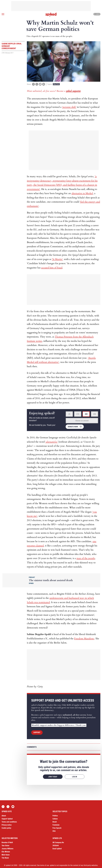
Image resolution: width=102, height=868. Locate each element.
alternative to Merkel (82, 193)
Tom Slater (5, 846)
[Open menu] (3, 14)
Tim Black (5, 858)
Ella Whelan (6, 852)
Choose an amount (82, 421)
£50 (95, 414)
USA (54, 831)
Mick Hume (6, 855)
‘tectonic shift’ (69, 107)
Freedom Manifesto (84, 639)
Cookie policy (6, 828)
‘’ (51, 442)
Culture (55, 819)
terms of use (45, 865)
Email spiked (57, 849)
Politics (56, 84)
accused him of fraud (52, 268)
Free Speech (57, 828)
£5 (69, 414)
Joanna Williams (7, 849)
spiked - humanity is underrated (51, 15)
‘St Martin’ (57, 259)
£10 (78, 414)
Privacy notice (7, 825)
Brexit (55, 822)
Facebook (3, 807)
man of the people (86, 558)
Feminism (56, 825)
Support (37, 732)
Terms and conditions (9, 822)
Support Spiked (7, 819)
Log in (97, 14)
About (4, 816)
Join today (53, 777)
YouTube (13, 807)
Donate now (73, 427)
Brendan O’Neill (7, 842)
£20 (86, 414)
